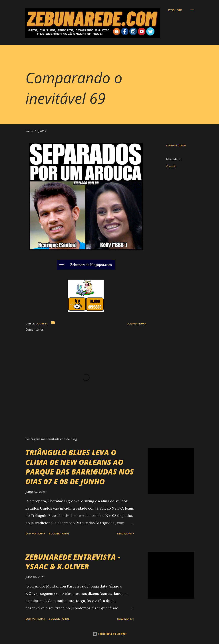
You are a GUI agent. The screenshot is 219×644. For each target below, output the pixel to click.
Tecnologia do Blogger (110, 634)
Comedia (171, 166)
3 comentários (59, 533)
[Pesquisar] (175, 10)
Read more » (125, 533)
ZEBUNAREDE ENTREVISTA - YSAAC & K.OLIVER (73, 562)
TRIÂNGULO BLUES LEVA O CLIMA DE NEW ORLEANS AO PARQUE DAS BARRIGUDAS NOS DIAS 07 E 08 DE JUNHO (80, 467)
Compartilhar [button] (176, 145)
